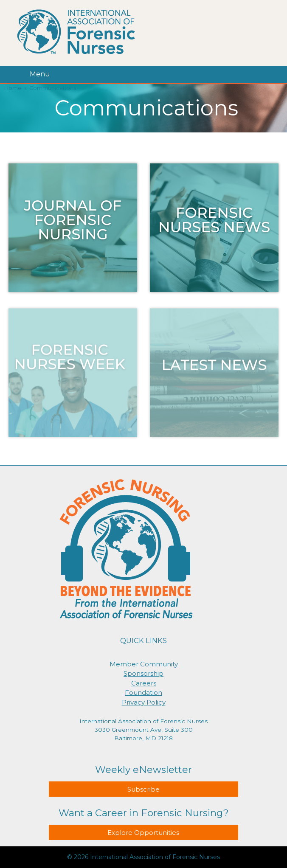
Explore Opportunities (143, 833)
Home (13, 88)
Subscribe (143, 789)
